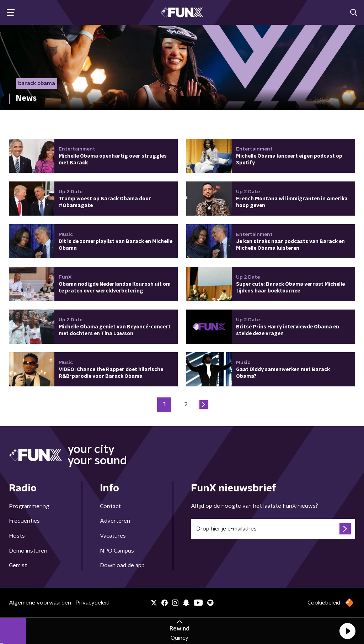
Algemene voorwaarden (40, 603)
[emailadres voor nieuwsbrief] (273, 529)
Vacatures (113, 536)
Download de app (122, 565)
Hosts (17, 536)
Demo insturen (28, 551)
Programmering (29, 506)
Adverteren (115, 521)
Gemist (18, 565)
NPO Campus (117, 551)
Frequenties (24, 521)
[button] (347, 631)
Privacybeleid (92, 603)
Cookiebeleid (324, 603)
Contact (110, 506)
